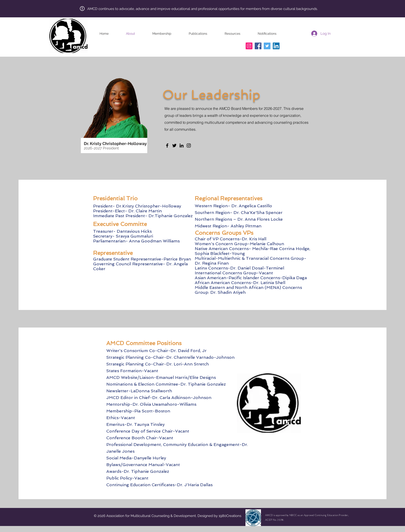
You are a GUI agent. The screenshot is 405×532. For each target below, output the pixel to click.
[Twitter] (267, 46)
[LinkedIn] (276, 46)
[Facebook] (258, 46)
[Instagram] (249, 46)
